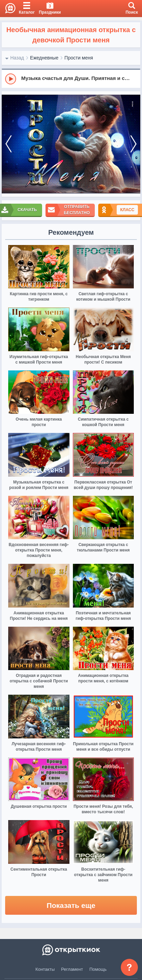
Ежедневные (44, 58)
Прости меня (79, 58)
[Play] (11, 79)
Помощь (98, 969)
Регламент (72, 969)
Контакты (45, 969)
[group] (71, 79)
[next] (133, 144)
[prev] (9, 144)
